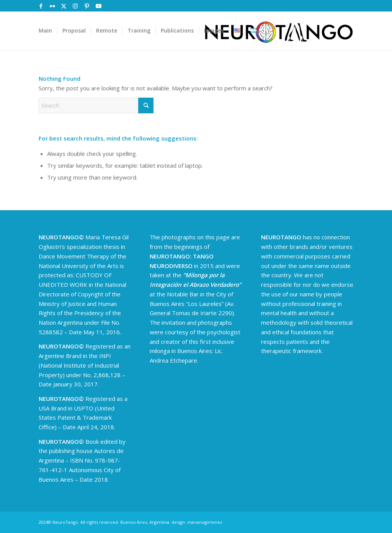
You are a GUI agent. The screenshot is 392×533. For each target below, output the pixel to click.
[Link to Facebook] (41, 6)
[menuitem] (45, 31)
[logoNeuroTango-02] (279, 31)
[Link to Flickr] (52, 6)
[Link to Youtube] (98, 6)
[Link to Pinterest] (87, 6)
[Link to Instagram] (75, 6)
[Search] (96, 105)
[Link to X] (64, 6)
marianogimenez (205, 522)
